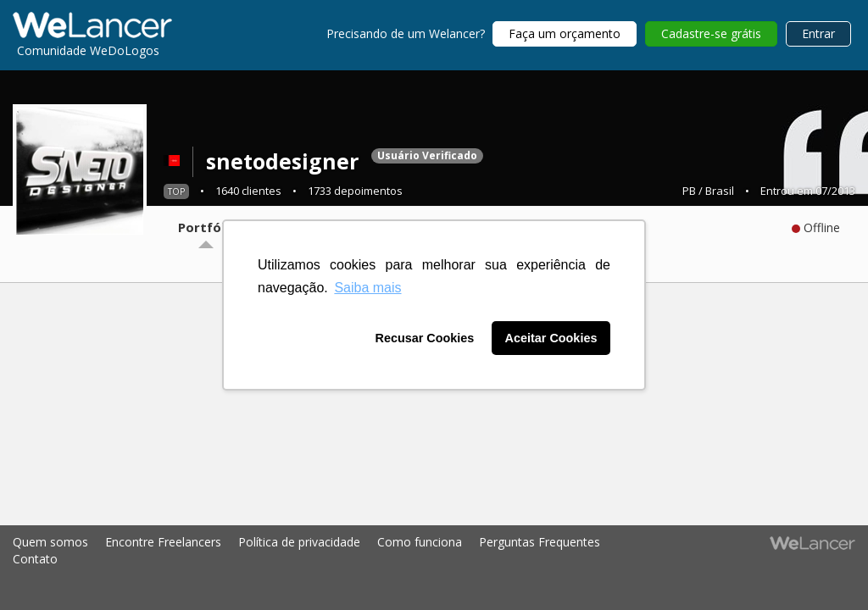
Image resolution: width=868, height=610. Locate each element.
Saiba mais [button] (367, 288)
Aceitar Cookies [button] (551, 338)
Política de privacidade (299, 542)
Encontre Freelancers (163, 542)
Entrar (818, 33)
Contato (35, 559)
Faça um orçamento (565, 33)
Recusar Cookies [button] (425, 338)
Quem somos (50, 542)
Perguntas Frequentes (540, 542)
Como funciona (420, 542)
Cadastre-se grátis (711, 33)
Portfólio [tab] (207, 227)
